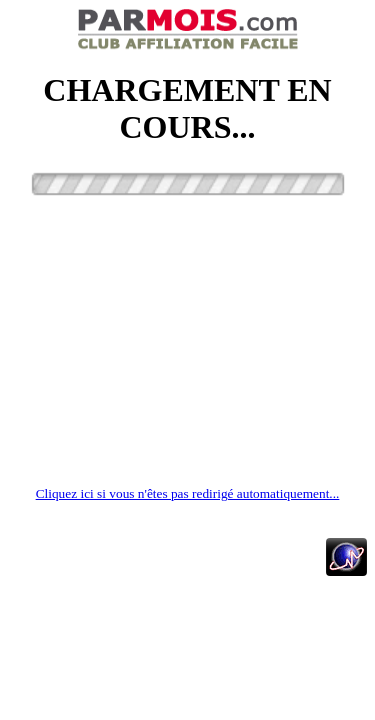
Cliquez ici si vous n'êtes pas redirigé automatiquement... (188, 493)
